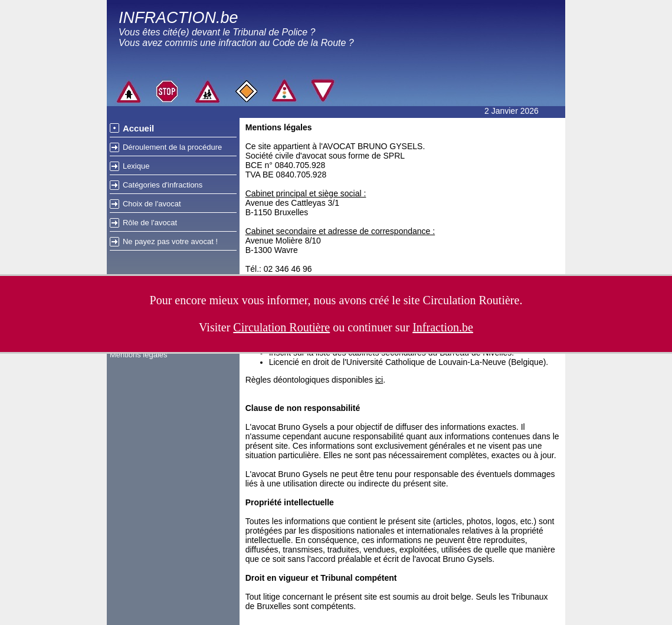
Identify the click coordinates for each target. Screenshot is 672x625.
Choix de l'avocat (152, 204)
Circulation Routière (471, 300)
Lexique (136, 166)
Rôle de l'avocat (150, 223)
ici (379, 380)
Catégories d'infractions (163, 185)
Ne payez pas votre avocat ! (170, 241)
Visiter (264, 327)
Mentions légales (139, 355)
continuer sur (410, 327)
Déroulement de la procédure (172, 147)
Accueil (138, 128)
